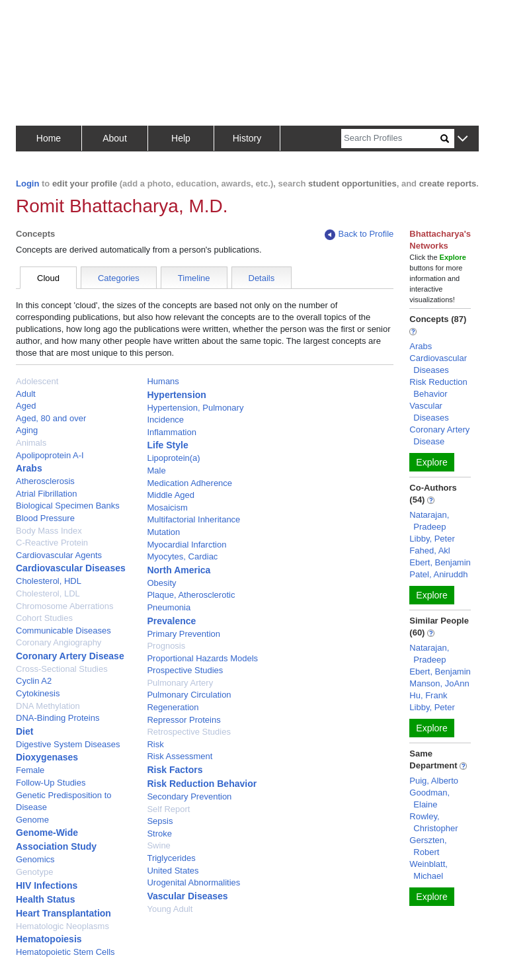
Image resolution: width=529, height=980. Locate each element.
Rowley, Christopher (433, 822)
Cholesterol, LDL (48, 593)
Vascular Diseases (187, 896)
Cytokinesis (38, 693)
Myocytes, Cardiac (182, 556)
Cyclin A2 (34, 681)
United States (173, 871)
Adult (26, 394)
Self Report (168, 809)
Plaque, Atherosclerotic (191, 595)
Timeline (194, 278)
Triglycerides (171, 858)
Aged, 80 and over (51, 418)
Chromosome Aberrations (64, 606)
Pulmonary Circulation (189, 695)
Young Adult (170, 909)
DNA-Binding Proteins (58, 718)
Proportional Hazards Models (202, 658)
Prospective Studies (185, 670)
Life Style (167, 445)
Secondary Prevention (189, 796)
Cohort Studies (44, 618)
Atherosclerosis (45, 481)
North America (179, 570)
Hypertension (176, 395)
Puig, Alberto (434, 781)
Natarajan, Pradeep (429, 521)
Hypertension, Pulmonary (195, 408)
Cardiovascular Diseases (71, 568)
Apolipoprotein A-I (50, 455)
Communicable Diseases (63, 631)
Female (30, 770)
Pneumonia (169, 607)
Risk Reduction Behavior (202, 784)
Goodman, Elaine (429, 798)
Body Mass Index (49, 531)
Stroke (159, 834)
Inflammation (171, 432)
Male (156, 470)
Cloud (48, 278)
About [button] (115, 138)
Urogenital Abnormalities (193, 882)
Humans (163, 381)
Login (27, 184)
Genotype (34, 872)
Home (49, 138)
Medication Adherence (189, 483)
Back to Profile (359, 234)
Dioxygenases (47, 757)
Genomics (35, 859)
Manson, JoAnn (439, 683)
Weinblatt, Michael (428, 870)
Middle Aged (171, 495)
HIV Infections (47, 885)
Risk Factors (175, 770)
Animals (31, 443)
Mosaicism (167, 508)
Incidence (165, 420)
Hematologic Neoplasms (62, 926)
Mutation (163, 532)
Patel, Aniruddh (438, 574)
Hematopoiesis (49, 939)
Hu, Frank (428, 695)
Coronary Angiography (59, 642)
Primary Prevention (183, 634)
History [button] (247, 138)
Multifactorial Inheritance (193, 519)
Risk (155, 744)
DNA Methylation (48, 706)
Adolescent (37, 381)
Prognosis (166, 646)
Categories (119, 278)
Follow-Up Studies (51, 783)
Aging (27, 430)
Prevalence (171, 621)
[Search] (391, 139)
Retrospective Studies (188, 732)
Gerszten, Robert (428, 846)
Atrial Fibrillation (46, 494)
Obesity (161, 583)
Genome (32, 820)
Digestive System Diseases (68, 744)
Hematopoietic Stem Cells (65, 952)
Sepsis (160, 821)
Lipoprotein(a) (173, 458)
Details (262, 278)
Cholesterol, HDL (49, 581)
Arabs (29, 468)
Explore (431, 462)
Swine (158, 845)
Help (181, 138)
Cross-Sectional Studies (62, 669)
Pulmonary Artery (180, 683)
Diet (24, 731)
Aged (26, 406)
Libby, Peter (432, 539)
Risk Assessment (180, 756)
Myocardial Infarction (186, 545)
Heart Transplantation (63, 913)
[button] (463, 139)
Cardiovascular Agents (59, 555)
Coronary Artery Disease (70, 656)
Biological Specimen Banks (68, 506)
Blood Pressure (45, 518)
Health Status (45, 899)
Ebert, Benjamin (440, 562)
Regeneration (173, 707)
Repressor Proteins (183, 720)
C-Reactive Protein (52, 543)
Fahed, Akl (429, 551)
